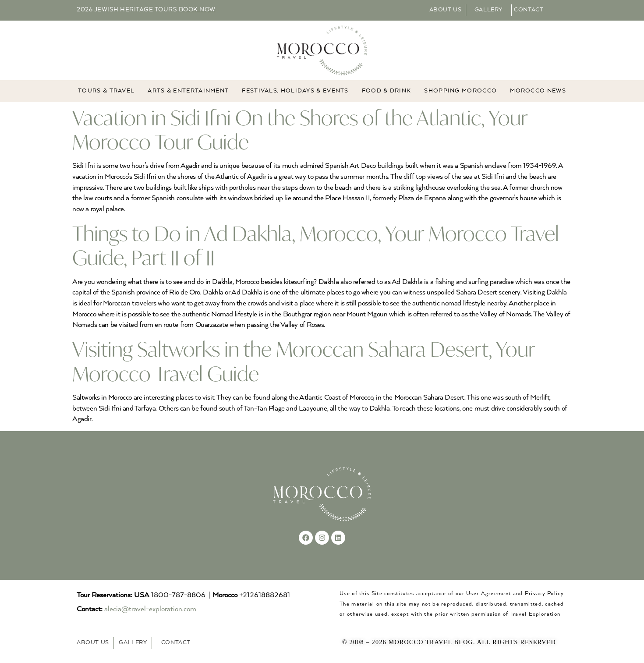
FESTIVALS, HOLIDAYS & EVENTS (295, 91)
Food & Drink (387, 91)
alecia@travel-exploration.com (150, 609)
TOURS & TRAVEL (106, 91)
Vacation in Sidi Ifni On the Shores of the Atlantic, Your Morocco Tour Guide (300, 130)
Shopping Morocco (460, 91)
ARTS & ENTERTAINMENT (188, 91)
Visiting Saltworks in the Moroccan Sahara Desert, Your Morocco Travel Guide (304, 361)
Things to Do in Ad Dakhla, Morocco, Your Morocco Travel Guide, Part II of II (316, 245)
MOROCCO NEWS (538, 91)
